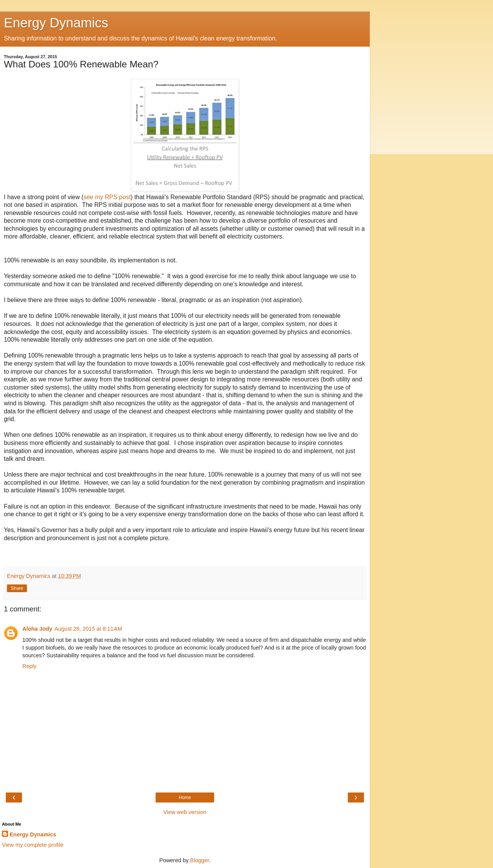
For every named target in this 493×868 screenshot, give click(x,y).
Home (185, 797)
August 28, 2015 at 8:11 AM (89, 629)
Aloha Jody (37, 629)
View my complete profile (33, 845)
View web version (185, 812)
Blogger (200, 860)
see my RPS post (107, 197)
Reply (29, 666)
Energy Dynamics (56, 23)
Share (17, 588)
